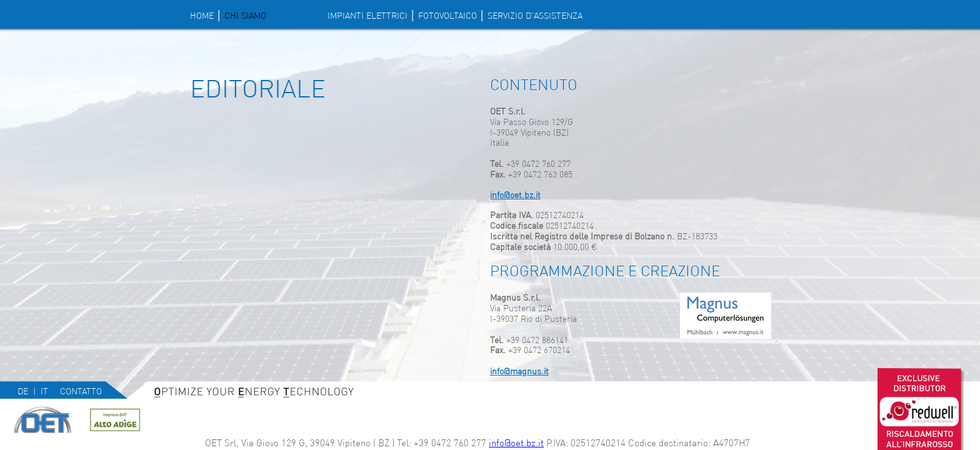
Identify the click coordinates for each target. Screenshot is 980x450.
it (44, 391)
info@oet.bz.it (516, 443)
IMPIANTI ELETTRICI (367, 16)
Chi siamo (245, 16)
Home (202, 16)
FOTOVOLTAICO (447, 16)
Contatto (81, 391)
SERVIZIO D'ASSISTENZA (535, 16)
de (23, 391)
